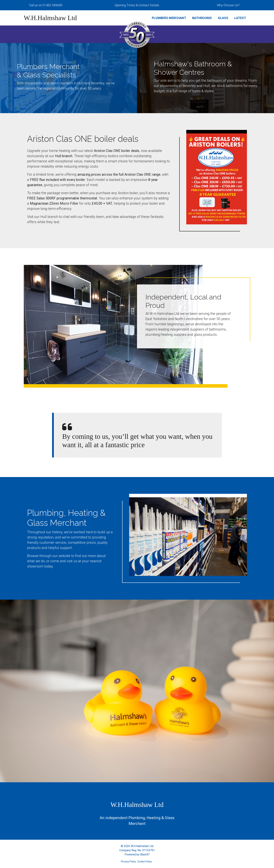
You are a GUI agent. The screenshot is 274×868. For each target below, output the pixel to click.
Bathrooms (202, 18)
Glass (223, 18)
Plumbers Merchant (169, 18)
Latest (240, 18)
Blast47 (145, 854)
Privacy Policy (128, 862)
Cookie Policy (145, 862)
